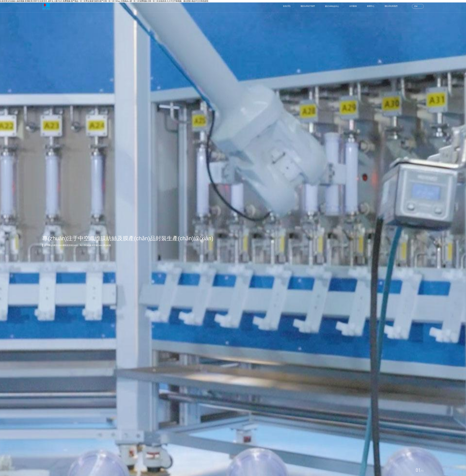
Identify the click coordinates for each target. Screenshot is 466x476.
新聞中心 (371, 6)
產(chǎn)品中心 (332, 6)
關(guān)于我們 (308, 6)
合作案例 (353, 6)
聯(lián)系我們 (391, 6)
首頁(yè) (287, 6)
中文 (419, 6)
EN (416, 6)
